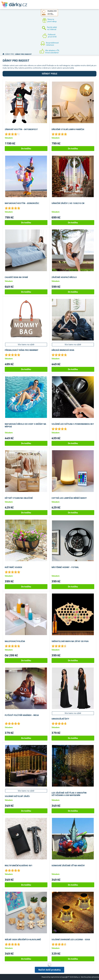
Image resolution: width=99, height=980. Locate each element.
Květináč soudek (13, 567)
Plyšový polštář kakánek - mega (22, 715)
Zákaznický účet (81, 7)
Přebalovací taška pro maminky (22, 350)
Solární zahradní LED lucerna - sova (71, 940)
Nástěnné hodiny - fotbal (65, 567)
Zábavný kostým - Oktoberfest (21, 129)
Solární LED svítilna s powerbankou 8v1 (73, 424)
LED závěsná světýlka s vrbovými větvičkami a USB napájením (69, 794)
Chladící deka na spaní (16, 277)
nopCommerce (56, 977)
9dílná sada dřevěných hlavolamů (23, 940)
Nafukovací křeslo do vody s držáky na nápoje (25, 425)
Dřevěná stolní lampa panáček (68, 129)
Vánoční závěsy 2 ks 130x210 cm (68, 203)
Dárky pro (10, 54)
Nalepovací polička (15, 641)
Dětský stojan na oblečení (19, 498)
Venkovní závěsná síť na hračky (68, 866)
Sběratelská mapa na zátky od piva (70, 641)
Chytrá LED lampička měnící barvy (69, 498)
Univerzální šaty (60, 719)
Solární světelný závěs (17, 796)
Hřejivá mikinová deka (63, 350)
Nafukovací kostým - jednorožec (22, 203)
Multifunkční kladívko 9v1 (19, 866)
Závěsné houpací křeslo (64, 277)
